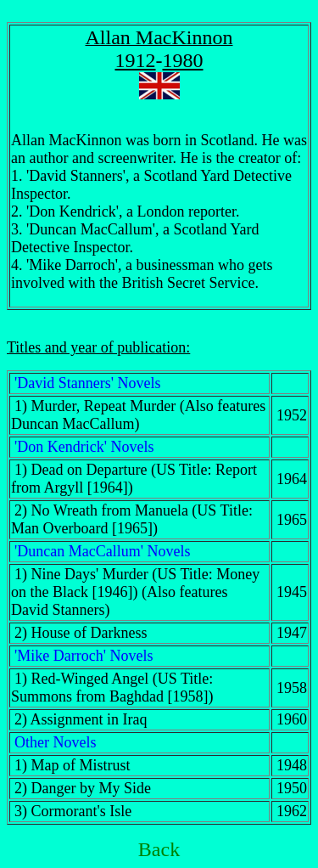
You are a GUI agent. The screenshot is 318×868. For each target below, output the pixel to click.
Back (159, 849)
